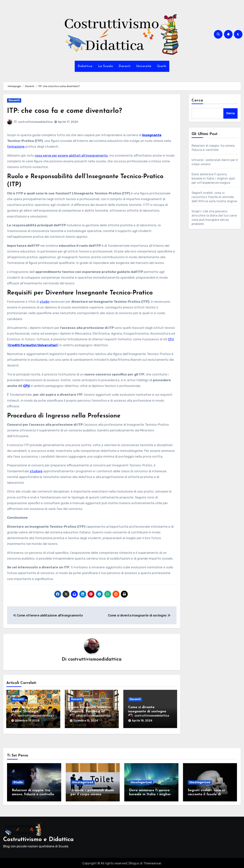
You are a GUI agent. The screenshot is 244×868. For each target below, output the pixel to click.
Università (144, 66)
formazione (16, 146)
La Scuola (106, 66)
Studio (18, 781)
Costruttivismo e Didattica (38, 838)
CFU (171, 339)
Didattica (85, 66)
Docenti (125, 66)
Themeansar (152, 862)
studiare (36, 471)
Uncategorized (83, 781)
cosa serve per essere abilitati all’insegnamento (71, 155)
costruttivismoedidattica (35, 122)
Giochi (162, 66)
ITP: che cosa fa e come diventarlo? (67, 111)
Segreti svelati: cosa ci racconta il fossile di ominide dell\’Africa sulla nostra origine (214, 197)
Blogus (134, 862)
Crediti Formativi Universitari (33, 345)
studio (45, 302)
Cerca (197, 100)
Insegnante (152, 135)
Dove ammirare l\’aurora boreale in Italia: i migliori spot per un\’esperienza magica (213, 178)
